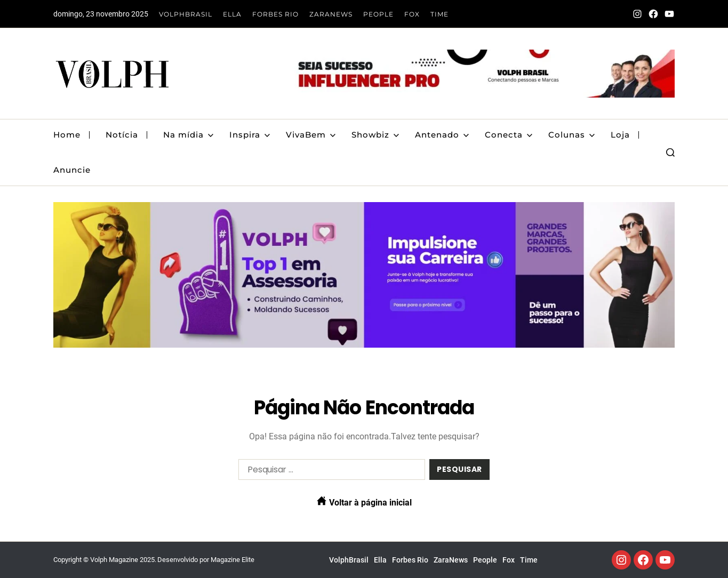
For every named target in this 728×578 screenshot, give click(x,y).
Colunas (571, 135)
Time (439, 14)
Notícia (122, 135)
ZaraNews (331, 14)
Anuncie (72, 170)
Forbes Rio (275, 14)
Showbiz (375, 135)
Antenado (442, 135)
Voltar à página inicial (364, 502)
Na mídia (188, 135)
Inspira (250, 135)
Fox (412, 14)
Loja (620, 135)
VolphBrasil (186, 14)
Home (67, 135)
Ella (232, 14)
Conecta (509, 135)
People (378, 14)
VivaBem (311, 135)
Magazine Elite (233, 560)
